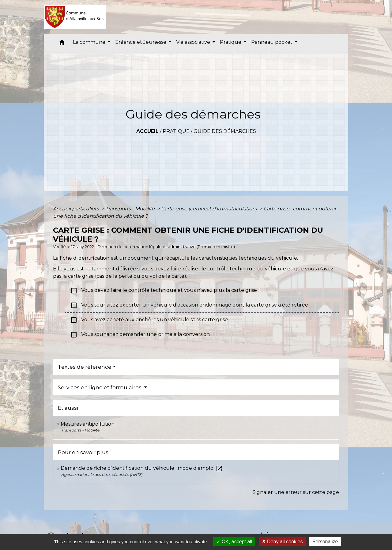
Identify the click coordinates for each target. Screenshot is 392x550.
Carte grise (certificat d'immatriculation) (210, 209)
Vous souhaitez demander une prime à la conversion (141, 335)
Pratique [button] (231, 42)
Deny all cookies (282, 542)
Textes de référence (85, 367)
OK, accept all (234, 542)
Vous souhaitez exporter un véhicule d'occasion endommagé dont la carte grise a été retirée (189, 305)
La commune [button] (90, 42)
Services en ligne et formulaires (100, 387)
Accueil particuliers (77, 209)
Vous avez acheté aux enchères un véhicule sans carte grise (150, 320)
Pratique (176, 131)
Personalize (325, 542)
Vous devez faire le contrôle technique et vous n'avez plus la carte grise (164, 291)
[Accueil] (75, 17)
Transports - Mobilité (131, 209)
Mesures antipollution (88, 424)
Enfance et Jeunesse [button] (141, 42)
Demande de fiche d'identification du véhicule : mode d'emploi (142, 468)
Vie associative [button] (194, 42)
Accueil (147, 131)
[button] (62, 44)
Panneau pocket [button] (272, 42)
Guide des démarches (225, 131)
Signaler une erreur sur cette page (296, 492)
